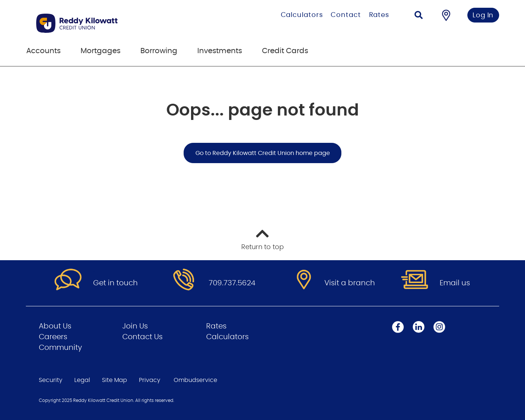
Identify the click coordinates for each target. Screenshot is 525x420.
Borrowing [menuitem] (159, 51)
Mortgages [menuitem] (100, 51)
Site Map (115, 380)
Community (60, 348)
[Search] (419, 16)
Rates (379, 15)
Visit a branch (350, 283)
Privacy (150, 380)
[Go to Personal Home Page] (114, 23)
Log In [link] (483, 16)
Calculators (302, 15)
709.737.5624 (232, 283)
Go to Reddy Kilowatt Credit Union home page (263, 153)
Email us (455, 283)
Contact (346, 15)
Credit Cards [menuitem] (285, 51)
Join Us (135, 326)
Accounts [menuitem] (43, 51)
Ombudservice (195, 380)
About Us (55, 326)
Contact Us (142, 337)
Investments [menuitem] (220, 51)
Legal (82, 380)
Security (51, 380)
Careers (53, 337)
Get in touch (115, 283)
